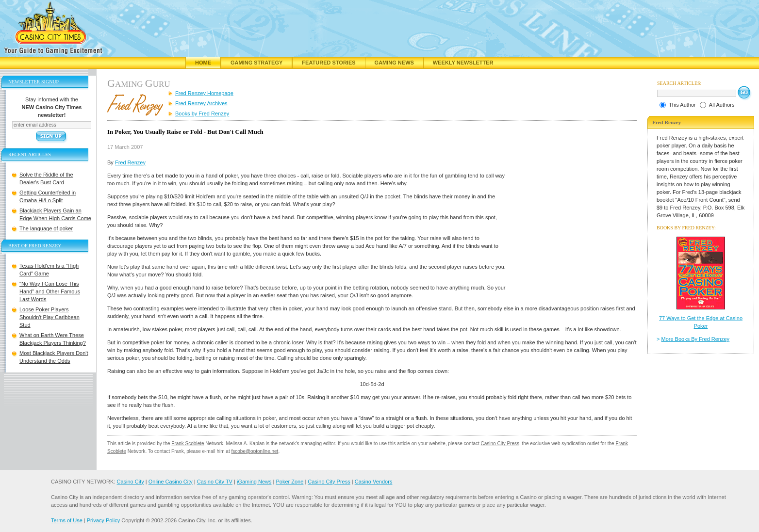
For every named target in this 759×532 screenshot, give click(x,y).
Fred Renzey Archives (201, 103)
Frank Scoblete (188, 443)
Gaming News (394, 63)
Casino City (130, 482)
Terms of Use (67, 520)
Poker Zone (289, 482)
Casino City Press (500, 443)
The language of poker (46, 228)
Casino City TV (215, 482)
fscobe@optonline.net (255, 451)
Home (203, 63)
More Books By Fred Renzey (696, 339)
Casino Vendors (374, 482)
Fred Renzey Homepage (204, 93)
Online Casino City (171, 482)
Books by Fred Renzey (202, 113)
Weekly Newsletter (463, 63)
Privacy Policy (103, 520)
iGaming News (254, 482)
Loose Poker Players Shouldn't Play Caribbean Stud (49, 317)
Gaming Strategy (256, 63)
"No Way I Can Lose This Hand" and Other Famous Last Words (50, 291)
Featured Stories (329, 63)
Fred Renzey (130, 162)
